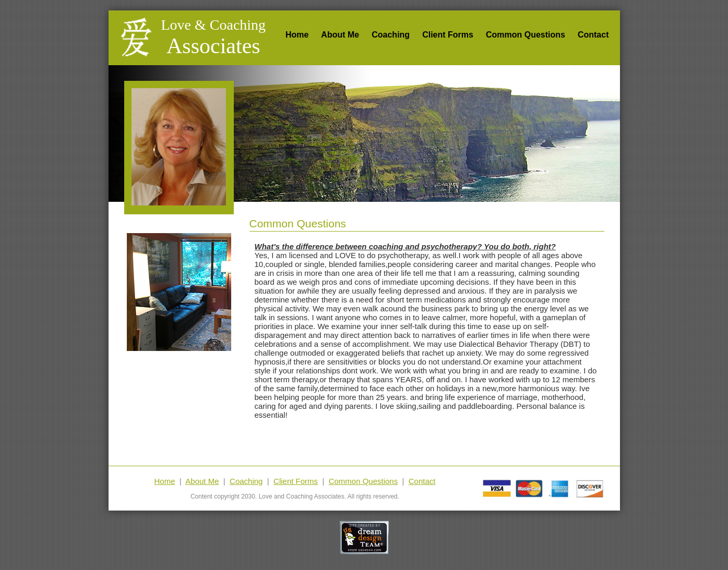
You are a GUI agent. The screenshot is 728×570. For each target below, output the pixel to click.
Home (297, 35)
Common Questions (526, 35)
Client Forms (448, 35)
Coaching (391, 35)
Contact (593, 35)
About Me (340, 35)
